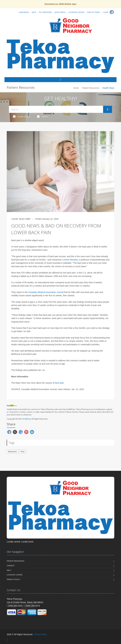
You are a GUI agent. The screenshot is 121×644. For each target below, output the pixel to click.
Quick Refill (60, 12)
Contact (11, 566)
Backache (12, 452)
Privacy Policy (14, 579)
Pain (23, 452)
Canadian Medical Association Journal (46, 292)
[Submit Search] (108, 109)
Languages (24, 12)
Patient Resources (91, 88)
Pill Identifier (45, 12)
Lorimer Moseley (70, 260)
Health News (22, 116)
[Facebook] (112, 12)
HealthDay (27, 419)
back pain (59, 383)
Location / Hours (76, 12)
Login (106, 12)
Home (76, 88)
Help (34, 12)
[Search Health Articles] (56, 109)
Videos (43, 116)
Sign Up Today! (94, 12)
